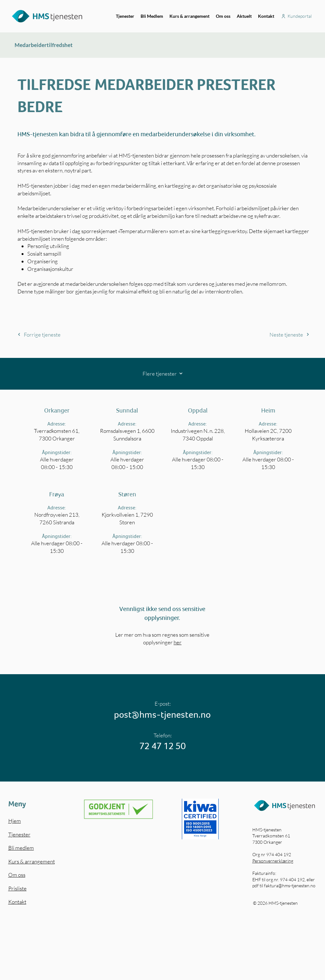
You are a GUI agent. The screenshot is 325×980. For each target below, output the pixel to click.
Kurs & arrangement (32, 861)
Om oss (17, 875)
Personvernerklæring (273, 861)
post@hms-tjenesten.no (162, 714)
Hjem (15, 821)
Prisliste (17, 888)
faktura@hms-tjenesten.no (290, 886)
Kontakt (17, 902)
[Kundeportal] (296, 16)
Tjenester (19, 834)
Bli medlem (21, 848)
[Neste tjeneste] (272, 335)
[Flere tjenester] (162, 374)
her (178, 642)
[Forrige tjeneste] (55, 335)
